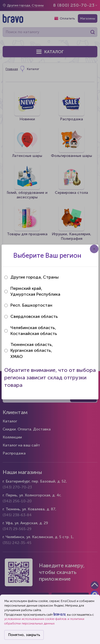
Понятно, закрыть (24, 635)
